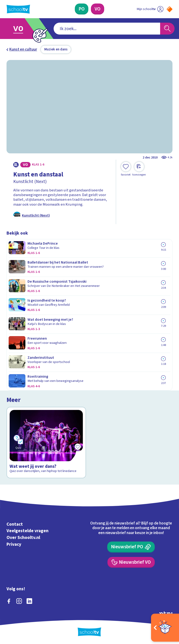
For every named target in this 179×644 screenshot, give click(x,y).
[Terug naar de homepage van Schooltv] (18, 9)
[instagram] (19, 601)
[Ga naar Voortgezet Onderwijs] (21, 29)
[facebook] (9, 601)
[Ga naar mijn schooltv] (150, 9)
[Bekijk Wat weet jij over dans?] (46, 443)
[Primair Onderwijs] (82, 9)
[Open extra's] (165, 628)
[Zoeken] (167, 29)
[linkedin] (29, 601)
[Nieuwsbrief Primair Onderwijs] (131, 547)
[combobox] (107, 29)
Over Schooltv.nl (23, 538)
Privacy (14, 544)
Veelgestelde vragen (28, 531)
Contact (15, 524)
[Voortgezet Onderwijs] (98, 9)
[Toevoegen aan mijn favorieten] (126, 169)
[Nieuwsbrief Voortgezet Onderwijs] (131, 562)
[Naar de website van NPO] (170, 9)
